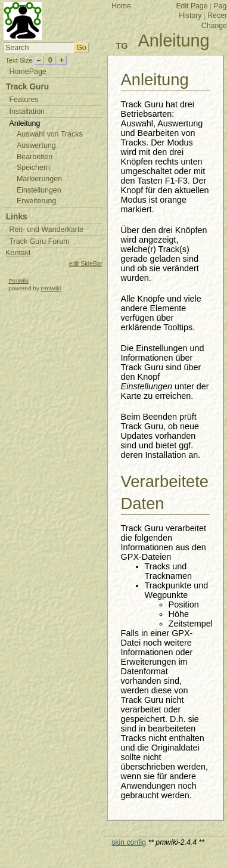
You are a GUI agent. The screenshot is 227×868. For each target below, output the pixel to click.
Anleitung (174, 41)
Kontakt (18, 253)
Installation (27, 111)
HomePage (27, 72)
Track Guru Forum (39, 241)
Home (121, 6)
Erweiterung (36, 201)
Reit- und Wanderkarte (46, 230)
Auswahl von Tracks (50, 134)
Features (24, 100)
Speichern (33, 168)
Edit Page (192, 6)
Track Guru (27, 87)
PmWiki (18, 280)
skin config (129, 842)
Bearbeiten (35, 157)
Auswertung (36, 145)
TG (122, 46)
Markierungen (39, 179)
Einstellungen (39, 190)
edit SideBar (86, 264)
